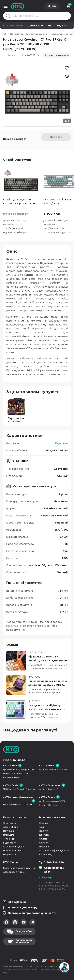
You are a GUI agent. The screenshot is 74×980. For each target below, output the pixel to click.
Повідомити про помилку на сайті (32, 913)
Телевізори (10, 839)
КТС (5, 34)
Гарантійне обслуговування (19, 868)
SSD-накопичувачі (13, 847)
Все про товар (13, 26)
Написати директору (23, 908)
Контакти (44, 843)
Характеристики (40, 26)
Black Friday (46, 855)
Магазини (44, 847)
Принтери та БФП (13, 851)
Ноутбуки (8, 831)
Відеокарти (10, 843)
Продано (56, 137)
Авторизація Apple (14, 872)
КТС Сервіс (11, 862)
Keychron (61, 443)
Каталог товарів (15, 817)
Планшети (9, 835)
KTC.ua (18, 6)
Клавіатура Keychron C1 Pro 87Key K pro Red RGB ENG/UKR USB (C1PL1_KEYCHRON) (19, 202)
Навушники (10, 855)
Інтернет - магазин (52, 817)
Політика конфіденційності (54, 851)
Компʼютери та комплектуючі (29, 34)
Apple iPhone (11, 827)
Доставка (44, 835)
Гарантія (44, 831)
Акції (42, 827)
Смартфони (10, 823)
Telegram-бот (24, 931)
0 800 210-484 (54, 862)
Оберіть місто (14, 760)
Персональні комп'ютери (16, 410)
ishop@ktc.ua (17, 902)
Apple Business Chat (54, 870)
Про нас (44, 823)
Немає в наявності (58, 55)
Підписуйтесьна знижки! (24, 941)
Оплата (43, 839)
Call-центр (45, 877)
